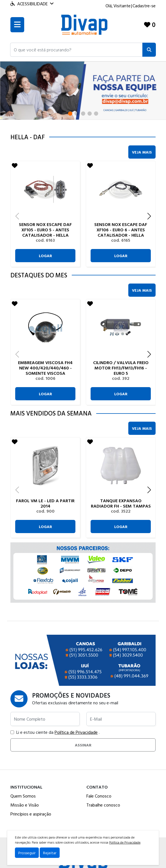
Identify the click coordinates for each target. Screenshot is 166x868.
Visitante (122, 6)
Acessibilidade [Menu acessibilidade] (32, 4)
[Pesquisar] (149, 50)
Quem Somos (23, 796)
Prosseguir (27, 853)
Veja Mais (142, 152)
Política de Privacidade (76, 732)
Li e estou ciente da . (55, 732)
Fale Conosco (99, 796)
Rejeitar (50, 853)
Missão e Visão (25, 805)
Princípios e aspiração (31, 814)
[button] (76, 50)
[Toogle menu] (17, 25)
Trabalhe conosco (103, 805)
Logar (45, 256)
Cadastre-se (144, 6)
